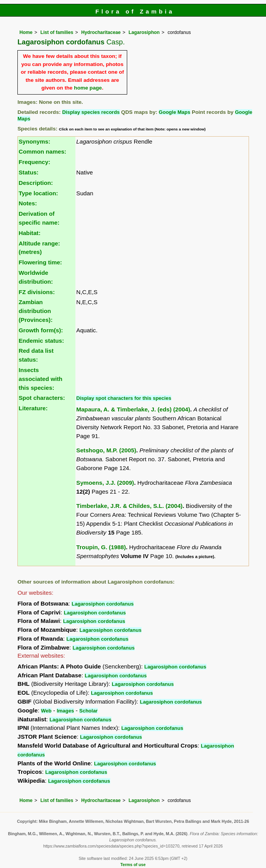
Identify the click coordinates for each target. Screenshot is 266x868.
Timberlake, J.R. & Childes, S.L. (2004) (129, 506)
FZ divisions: (37, 292)
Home (26, 32)
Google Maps (175, 112)
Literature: (33, 408)
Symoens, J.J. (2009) (105, 483)
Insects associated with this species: (40, 379)
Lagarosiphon (144, 32)
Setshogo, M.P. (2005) (106, 450)
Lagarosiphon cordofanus (102, 604)
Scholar (89, 711)
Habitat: (30, 233)
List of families (57, 32)
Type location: (38, 193)
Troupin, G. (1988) (101, 547)
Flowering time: (40, 262)
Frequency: (34, 162)
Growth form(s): (41, 330)
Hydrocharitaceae (101, 32)
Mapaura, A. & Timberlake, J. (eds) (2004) (133, 409)
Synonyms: (34, 141)
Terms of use (133, 865)
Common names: (42, 151)
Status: (28, 172)
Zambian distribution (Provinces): (36, 311)
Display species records (91, 112)
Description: (36, 183)
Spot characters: (42, 398)
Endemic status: (41, 341)
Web (46, 711)
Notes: (28, 203)
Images (66, 711)
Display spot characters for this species (124, 398)
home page (88, 88)
